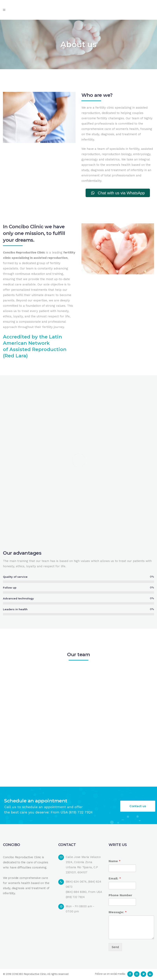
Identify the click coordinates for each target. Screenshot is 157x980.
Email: (115, 879)
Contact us (138, 807)
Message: (118, 913)
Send (115, 948)
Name (115, 862)
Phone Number (120, 896)
